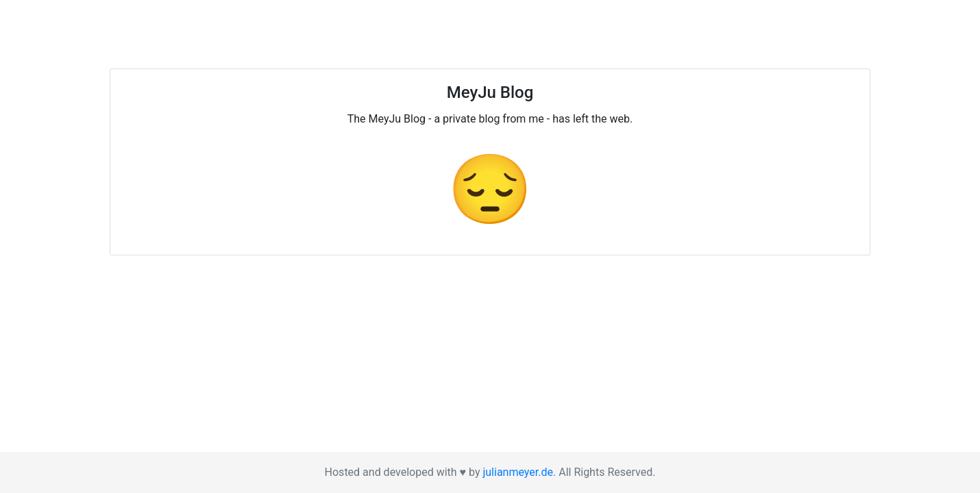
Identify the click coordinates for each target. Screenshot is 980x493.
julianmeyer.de (518, 472)
